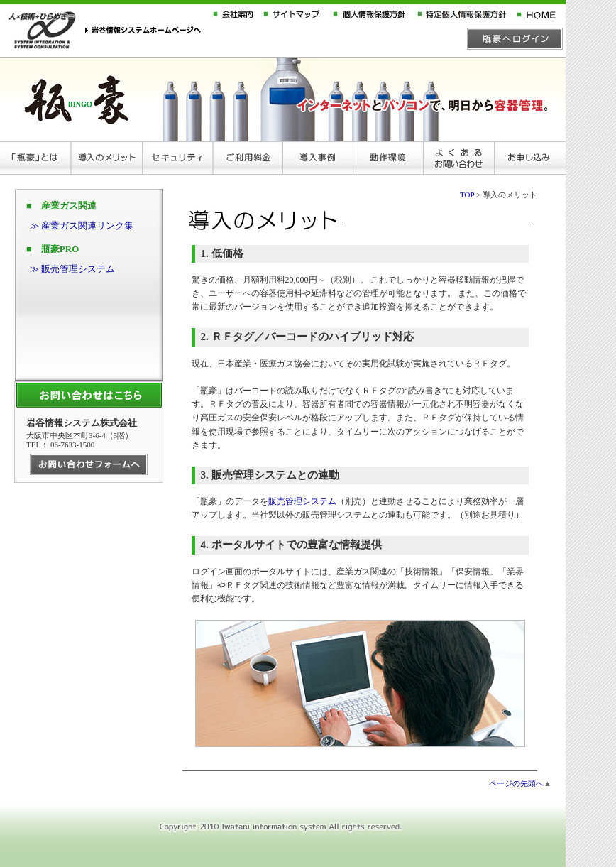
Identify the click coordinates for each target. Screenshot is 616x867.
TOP (467, 195)
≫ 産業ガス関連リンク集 (82, 225)
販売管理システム (302, 501)
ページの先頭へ (516, 783)
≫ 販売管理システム (72, 269)
